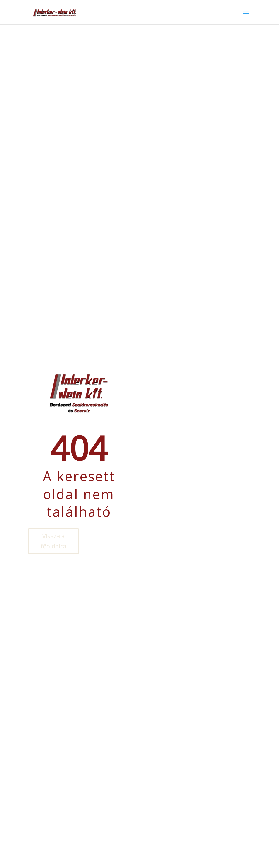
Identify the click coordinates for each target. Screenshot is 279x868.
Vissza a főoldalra (53, 541)
